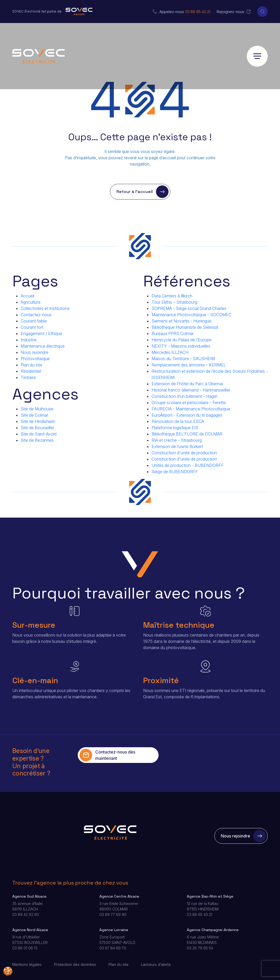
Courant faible (34, 321)
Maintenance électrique (43, 346)
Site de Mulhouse (37, 409)
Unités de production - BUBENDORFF (188, 465)
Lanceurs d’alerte (156, 964)
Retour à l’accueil (142, 192)
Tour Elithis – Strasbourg (174, 302)
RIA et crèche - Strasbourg (177, 440)
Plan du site (31, 365)
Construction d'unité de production (184, 453)
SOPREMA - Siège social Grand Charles (189, 308)
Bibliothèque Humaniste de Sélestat (185, 327)
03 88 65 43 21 (198, 12)
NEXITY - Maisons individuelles (181, 346)
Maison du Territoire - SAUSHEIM (183, 359)
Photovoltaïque (35, 359)
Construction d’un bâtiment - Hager (184, 396)
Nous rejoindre (35, 352)
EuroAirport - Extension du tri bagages (187, 415)
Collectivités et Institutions (45, 308)
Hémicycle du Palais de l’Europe (181, 340)
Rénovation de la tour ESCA (178, 421)
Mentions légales (27, 964)
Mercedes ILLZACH (170, 352)
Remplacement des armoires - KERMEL (189, 365)
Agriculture (31, 302)
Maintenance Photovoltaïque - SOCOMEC (191, 315)
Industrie (29, 340)
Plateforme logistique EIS (175, 428)
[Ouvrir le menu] (257, 56)
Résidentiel (31, 371)
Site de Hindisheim (38, 421)
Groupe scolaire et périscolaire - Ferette (189, 403)
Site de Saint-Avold (39, 434)
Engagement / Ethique (41, 333)
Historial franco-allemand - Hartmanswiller (191, 390)
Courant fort (32, 327)
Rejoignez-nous (230, 12)
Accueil (27, 296)
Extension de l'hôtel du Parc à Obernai (187, 384)
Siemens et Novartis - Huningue (181, 321)
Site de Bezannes (37, 440)
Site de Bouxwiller (37, 428)
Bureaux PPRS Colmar (173, 333)
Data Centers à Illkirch (172, 296)
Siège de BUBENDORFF (175, 472)
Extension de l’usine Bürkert (177, 446)
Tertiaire (28, 377)
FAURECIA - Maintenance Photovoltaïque (191, 409)
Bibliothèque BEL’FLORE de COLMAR (187, 434)
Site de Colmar (34, 415)
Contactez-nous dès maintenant (107, 755)
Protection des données (75, 964)
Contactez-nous (36, 315)
